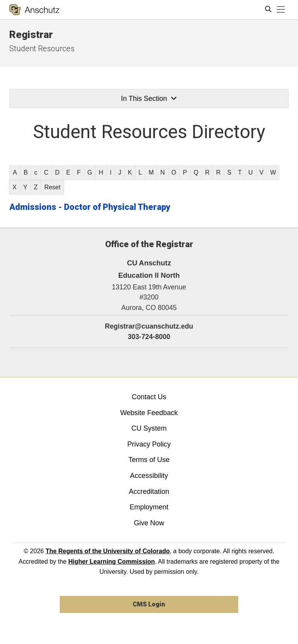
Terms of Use (149, 460)
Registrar (31, 35)
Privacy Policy (149, 444)
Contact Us (149, 397)
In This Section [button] (149, 99)
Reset (52, 187)
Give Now (149, 523)
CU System (149, 428)
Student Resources (42, 48)
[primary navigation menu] (281, 10)
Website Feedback (149, 413)
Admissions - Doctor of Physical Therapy (90, 207)
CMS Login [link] (149, 604)
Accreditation (149, 492)
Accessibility (149, 476)
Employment (149, 507)
